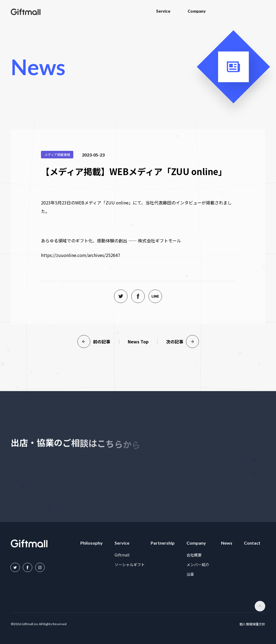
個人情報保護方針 (252, 624)
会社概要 (194, 555)
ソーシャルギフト (130, 565)
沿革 (190, 574)
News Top (138, 342)
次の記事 (182, 342)
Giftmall (122, 555)
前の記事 (94, 342)
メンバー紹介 (198, 565)
